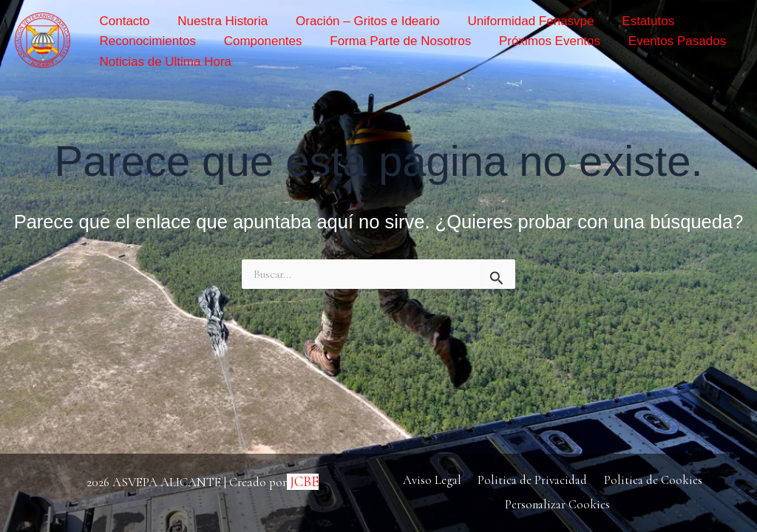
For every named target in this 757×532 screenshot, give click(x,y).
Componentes (253, 41)
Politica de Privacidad (532, 479)
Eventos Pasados (643, 41)
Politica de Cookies (650, 479)
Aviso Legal (434, 479)
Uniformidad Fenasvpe (505, 21)
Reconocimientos (146, 41)
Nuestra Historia (213, 21)
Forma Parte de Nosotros (383, 41)
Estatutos (615, 21)
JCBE (304, 480)
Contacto (123, 21)
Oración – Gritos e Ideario (350, 21)
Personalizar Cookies (558, 504)
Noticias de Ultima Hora (164, 62)
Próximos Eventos (524, 41)
